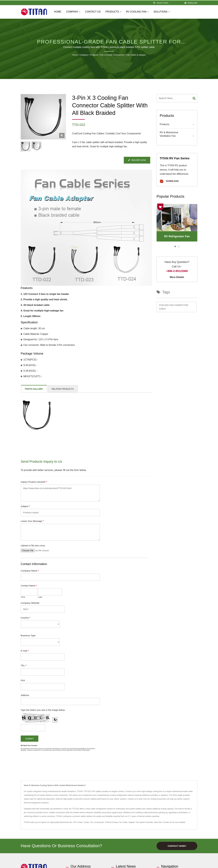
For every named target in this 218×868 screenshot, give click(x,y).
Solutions (162, 12)
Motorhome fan (66, 822)
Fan (92, 822)
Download (169, 181)
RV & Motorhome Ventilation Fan (169, 134)
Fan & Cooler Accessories (112, 55)
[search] (154, 3)
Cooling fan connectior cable (174, 307)
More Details (177, 277)
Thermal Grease (111, 822)
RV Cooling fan (137, 12)
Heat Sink (158, 822)
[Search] (169, 3)
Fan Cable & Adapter (136, 55)
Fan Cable (123, 822)
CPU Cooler (78, 822)
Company (73, 12)
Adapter (132, 822)
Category (84, 55)
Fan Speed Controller (144, 822)
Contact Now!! (177, 846)
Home (58, 12)
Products (113, 12)
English (193, 3)
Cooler (86, 822)
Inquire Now (137, 160)
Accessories (99, 822)
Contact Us (93, 12)
